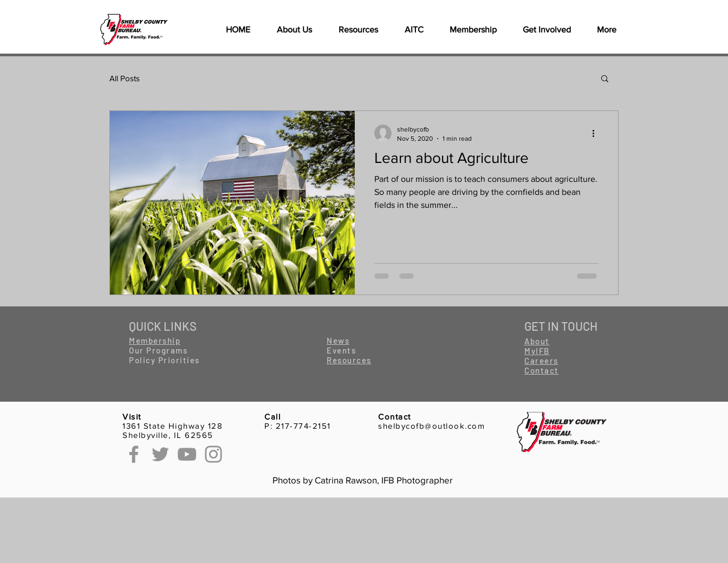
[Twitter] (160, 454)
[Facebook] (134, 454)
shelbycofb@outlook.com (431, 426)
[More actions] (597, 133)
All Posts (125, 78)
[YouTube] (187, 454)
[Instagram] (213, 454)
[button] (358, 30)
